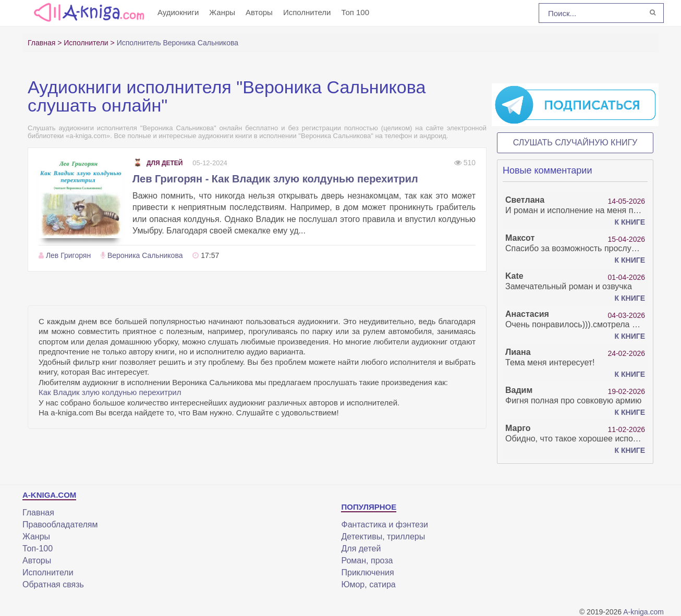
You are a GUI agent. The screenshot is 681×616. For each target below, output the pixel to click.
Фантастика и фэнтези (384, 525)
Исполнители (307, 12)
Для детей (157, 163)
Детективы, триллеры (383, 537)
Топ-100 (38, 549)
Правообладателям (60, 525)
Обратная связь (53, 584)
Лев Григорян (68, 255)
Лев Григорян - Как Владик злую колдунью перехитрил (275, 179)
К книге (630, 222)
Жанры (222, 12)
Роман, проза (367, 560)
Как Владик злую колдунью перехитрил (110, 392)
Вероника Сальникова (145, 255)
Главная (38, 513)
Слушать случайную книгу (575, 143)
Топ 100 (355, 12)
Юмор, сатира (368, 584)
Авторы (259, 12)
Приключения (367, 572)
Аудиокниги (178, 12)
